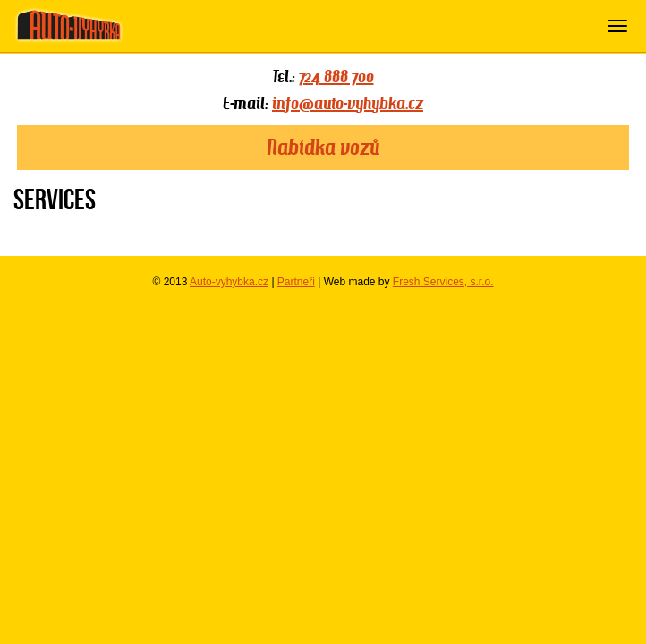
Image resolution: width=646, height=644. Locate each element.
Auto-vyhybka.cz (229, 282)
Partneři (296, 282)
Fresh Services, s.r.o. (443, 282)
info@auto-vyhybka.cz (348, 103)
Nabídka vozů (323, 148)
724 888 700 (336, 76)
